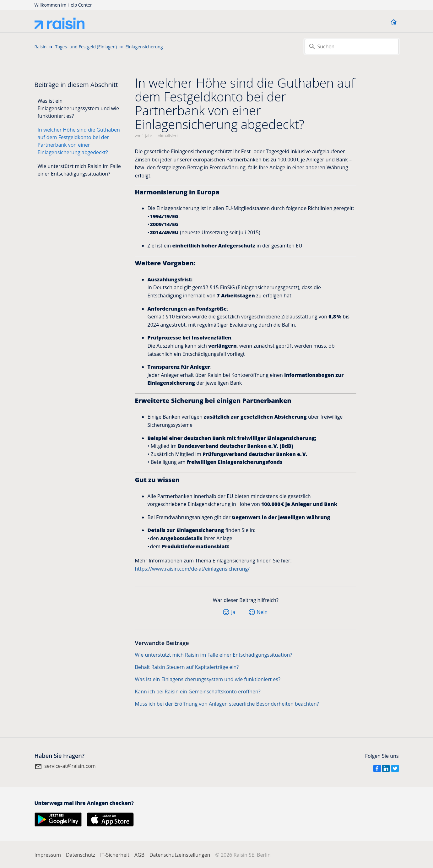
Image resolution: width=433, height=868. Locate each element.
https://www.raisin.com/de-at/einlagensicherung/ (192, 569)
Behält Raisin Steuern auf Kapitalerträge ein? (187, 667)
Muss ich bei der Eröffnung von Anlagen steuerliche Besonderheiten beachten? (227, 704)
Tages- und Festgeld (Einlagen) (86, 47)
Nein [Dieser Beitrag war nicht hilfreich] (262, 612)
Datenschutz (81, 855)
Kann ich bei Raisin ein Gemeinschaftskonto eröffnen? (198, 692)
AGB (139, 855)
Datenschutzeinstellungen (180, 855)
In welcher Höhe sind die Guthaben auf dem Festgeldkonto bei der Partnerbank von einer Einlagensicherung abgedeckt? (79, 141)
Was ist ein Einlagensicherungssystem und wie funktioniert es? (78, 108)
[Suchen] (352, 46)
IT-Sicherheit (115, 855)
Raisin (41, 47)
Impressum (48, 855)
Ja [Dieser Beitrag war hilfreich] (233, 612)
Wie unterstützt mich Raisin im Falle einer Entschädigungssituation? (79, 170)
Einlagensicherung (144, 47)
